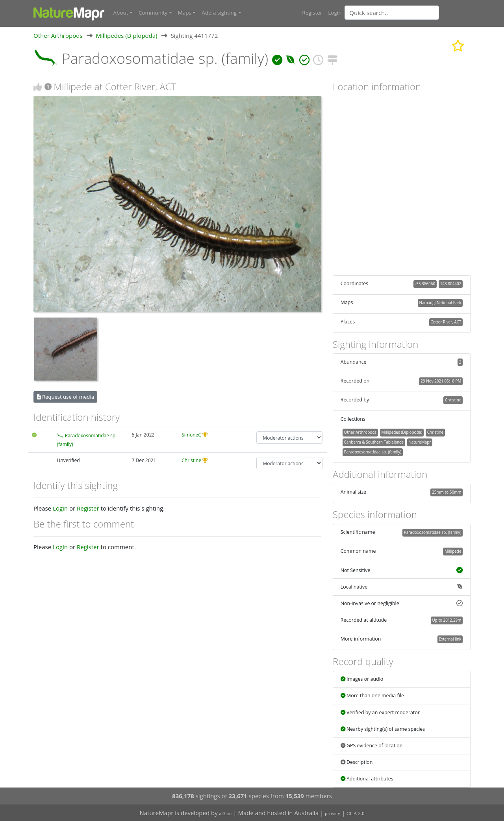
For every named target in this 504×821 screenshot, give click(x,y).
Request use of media (66, 397)
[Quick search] (392, 13)
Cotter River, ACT (446, 321)
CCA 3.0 (356, 813)
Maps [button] (185, 13)
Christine (191, 460)
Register (312, 13)
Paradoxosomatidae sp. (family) (372, 452)
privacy (333, 813)
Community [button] (153, 13)
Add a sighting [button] (219, 13)
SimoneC (191, 435)
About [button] (121, 13)
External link (450, 639)
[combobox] (408, 13)
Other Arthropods (58, 35)
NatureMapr (420, 442)
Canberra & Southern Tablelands (373, 442)
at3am (226, 813)
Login (335, 13)
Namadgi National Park (440, 303)
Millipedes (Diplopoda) (126, 35)
